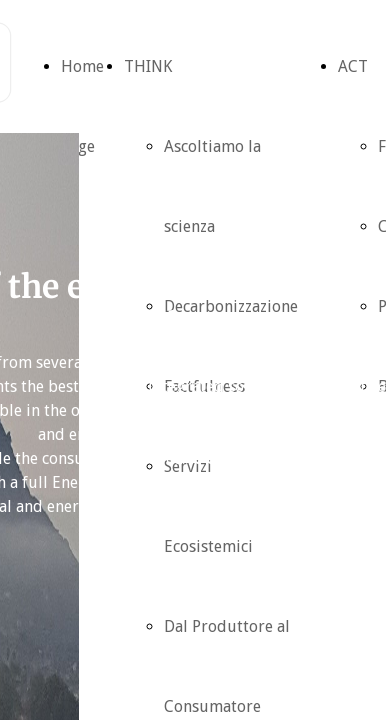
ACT (353, 66)
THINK (148, 66)
